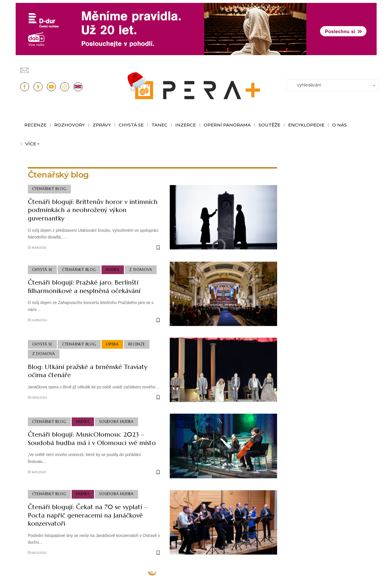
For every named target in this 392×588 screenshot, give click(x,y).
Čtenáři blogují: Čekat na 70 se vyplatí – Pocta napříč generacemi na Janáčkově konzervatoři (88, 515)
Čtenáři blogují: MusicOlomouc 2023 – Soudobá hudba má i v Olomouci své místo (92, 439)
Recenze (137, 344)
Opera (112, 344)
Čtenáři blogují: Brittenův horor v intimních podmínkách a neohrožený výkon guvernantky (93, 210)
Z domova (141, 270)
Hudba (113, 270)
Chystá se (42, 270)
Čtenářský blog (49, 189)
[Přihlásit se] (375, 68)
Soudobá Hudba (116, 422)
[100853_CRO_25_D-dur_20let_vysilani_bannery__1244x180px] (196, 29)
